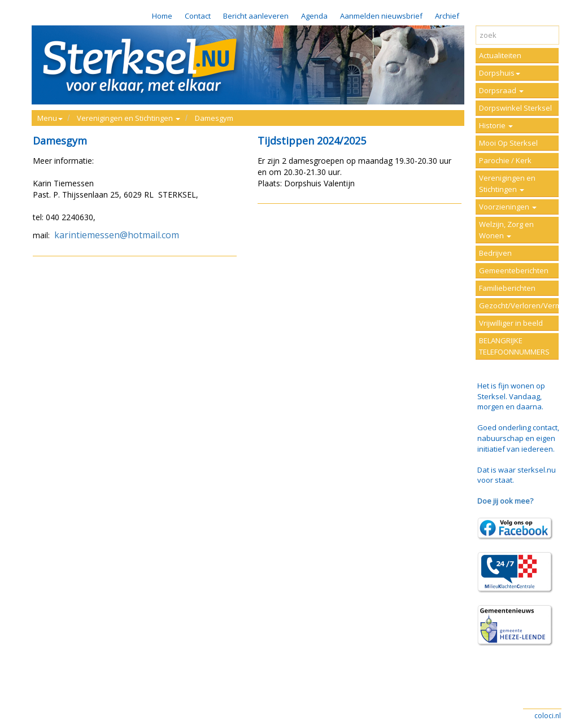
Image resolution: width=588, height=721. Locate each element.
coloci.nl (548, 716)
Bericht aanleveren (256, 16)
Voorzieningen (508, 207)
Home (162, 16)
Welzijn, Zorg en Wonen (506, 230)
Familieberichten (507, 288)
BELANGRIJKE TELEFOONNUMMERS (514, 346)
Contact (198, 16)
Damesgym (214, 118)
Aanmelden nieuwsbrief (381, 16)
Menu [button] (50, 118)
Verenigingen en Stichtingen (507, 183)
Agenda (314, 16)
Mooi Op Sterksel (508, 143)
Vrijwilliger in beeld (511, 323)
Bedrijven (495, 253)
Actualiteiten (500, 55)
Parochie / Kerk (505, 160)
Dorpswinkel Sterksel (515, 108)
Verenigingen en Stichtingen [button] (129, 118)
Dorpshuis (500, 73)
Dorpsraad (501, 90)
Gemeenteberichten (514, 270)
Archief (447, 16)
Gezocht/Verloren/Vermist (519, 305)
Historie (496, 125)
